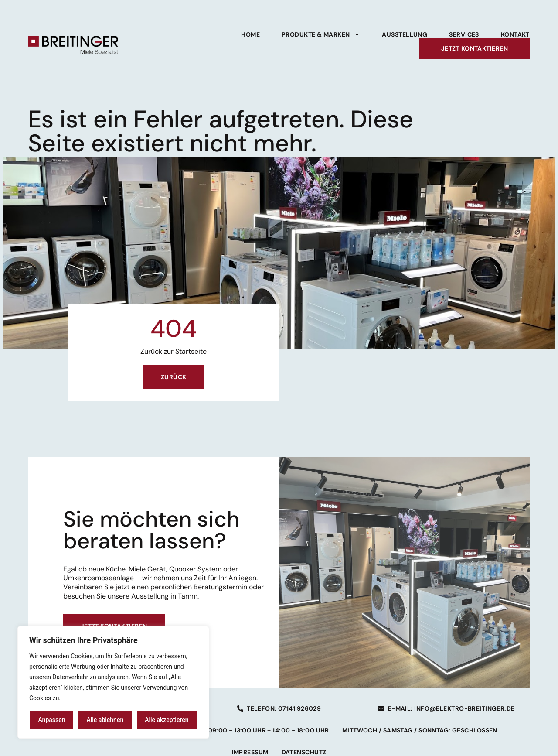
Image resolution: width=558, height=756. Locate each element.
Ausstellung (405, 34)
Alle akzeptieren (167, 720)
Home (250, 34)
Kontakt (515, 34)
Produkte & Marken (321, 34)
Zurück (174, 377)
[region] (113, 682)
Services (464, 34)
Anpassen (51, 720)
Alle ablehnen (105, 720)
